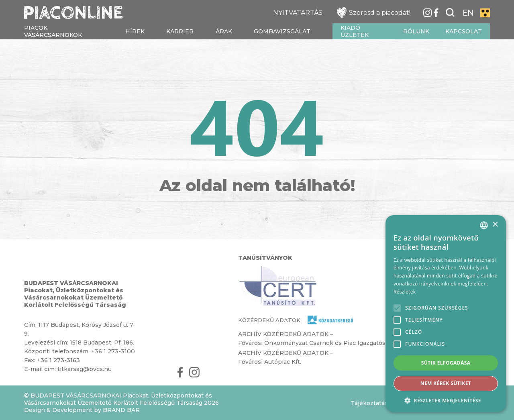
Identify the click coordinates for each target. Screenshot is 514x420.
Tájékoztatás (369, 403)
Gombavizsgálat (282, 31)
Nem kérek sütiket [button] (446, 383)
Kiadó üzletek (355, 31)
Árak (224, 31)
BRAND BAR (121, 410)
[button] (446, 400)
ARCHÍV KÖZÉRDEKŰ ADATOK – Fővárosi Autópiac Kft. (286, 357)
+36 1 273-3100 (113, 351)
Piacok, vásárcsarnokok (53, 31)
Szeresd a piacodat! (374, 13)
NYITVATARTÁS (298, 13)
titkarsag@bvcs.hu (85, 369)
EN (468, 13)
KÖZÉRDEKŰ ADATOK (269, 320)
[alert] (446, 314)
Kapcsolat (464, 31)
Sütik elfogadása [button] (446, 363)
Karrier (180, 31)
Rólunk (416, 31)
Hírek (135, 31)
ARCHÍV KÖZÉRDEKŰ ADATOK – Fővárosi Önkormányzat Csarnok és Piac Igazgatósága (317, 338)
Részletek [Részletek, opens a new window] (405, 292)
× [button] (495, 225)
